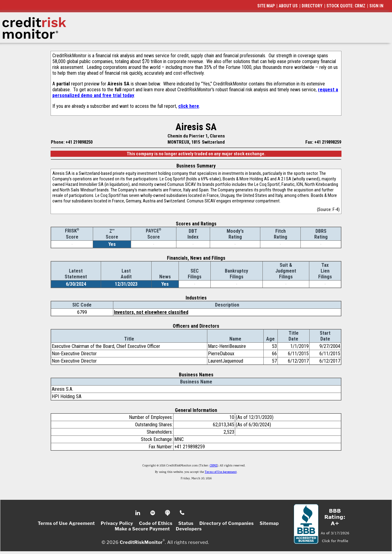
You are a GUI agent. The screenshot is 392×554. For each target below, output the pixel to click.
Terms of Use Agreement (221, 472)
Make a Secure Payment (142, 529)
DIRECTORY (312, 6)
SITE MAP (266, 6)
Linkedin (138, 513)
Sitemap (269, 523)
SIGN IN (376, 6)
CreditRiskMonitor (141, 542)
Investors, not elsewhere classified (151, 312)
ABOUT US (288, 6)
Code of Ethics (156, 523)
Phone (182, 513)
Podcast (168, 513)
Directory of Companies (226, 523)
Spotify (153, 513)
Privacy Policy (117, 523)
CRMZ (214, 466)
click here (189, 106)
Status (186, 523)
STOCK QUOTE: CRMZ (346, 6)
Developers (189, 529)
